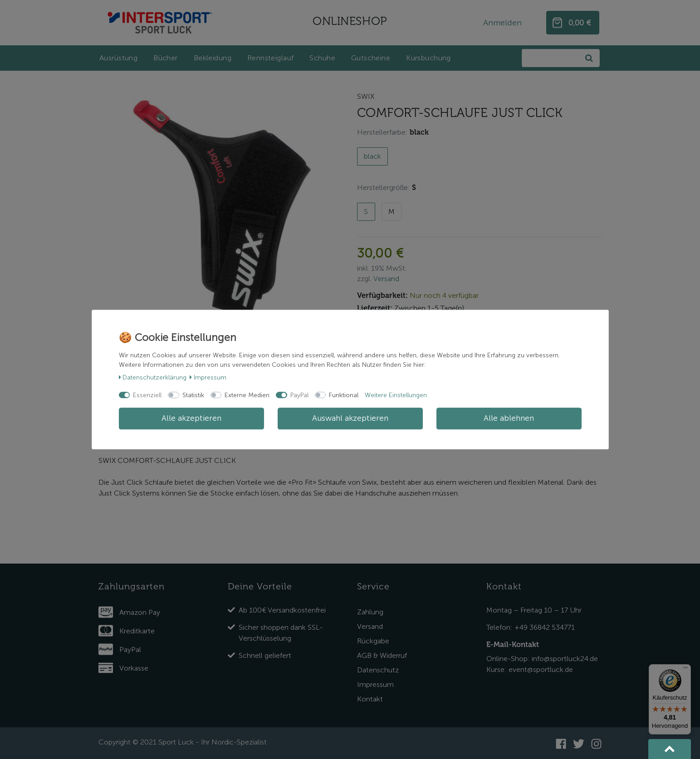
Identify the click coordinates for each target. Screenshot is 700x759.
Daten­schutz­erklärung (153, 377)
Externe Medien (247, 395)
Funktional (344, 395)
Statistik (193, 395)
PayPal (299, 395)
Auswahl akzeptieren (350, 418)
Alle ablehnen (509, 418)
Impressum (208, 377)
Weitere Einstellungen (396, 395)
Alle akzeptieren (191, 418)
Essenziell (147, 395)
